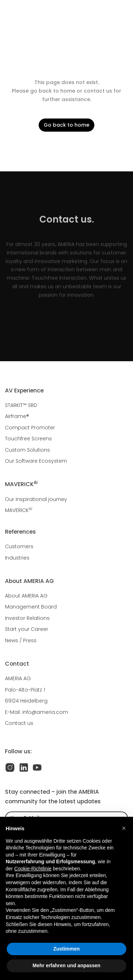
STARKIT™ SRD (21, 405)
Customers (19, 546)
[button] (124, 828)
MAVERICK (19, 510)
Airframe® (17, 416)
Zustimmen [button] (66, 949)
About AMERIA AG (26, 596)
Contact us (19, 723)
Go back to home (66, 125)
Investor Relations (27, 618)
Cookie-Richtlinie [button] (33, 869)
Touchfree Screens (28, 439)
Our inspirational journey (36, 499)
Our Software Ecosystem (36, 461)
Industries (17, 558)
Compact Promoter (30, 428)
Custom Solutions (27, 450)
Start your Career (27, 629)
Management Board (31, 607)
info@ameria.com (45, 712)
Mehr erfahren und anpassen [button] (66, 965)
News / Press (21, 640)
